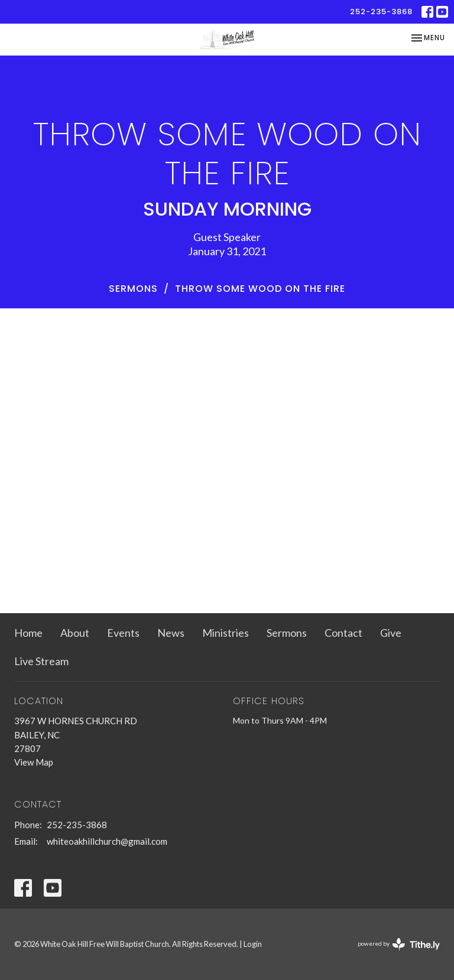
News (171, 633)
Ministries (226, 633)
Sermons (133, 289)
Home (28, 633)
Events (123, 633)
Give (391, 633)
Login (253, 944)
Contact (343, 633)
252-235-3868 (381, 12)
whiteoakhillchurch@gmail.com (107, 841)
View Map (34, 762)
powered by (399, 944)
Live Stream (41, 661)
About (75, 633)
